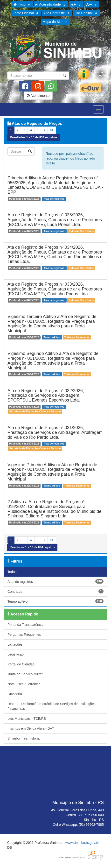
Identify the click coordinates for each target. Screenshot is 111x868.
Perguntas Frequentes (24, 635)
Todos (12, 572)
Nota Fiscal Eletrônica (24, 684)
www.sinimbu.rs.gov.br (82, 843)
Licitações (15, 644)
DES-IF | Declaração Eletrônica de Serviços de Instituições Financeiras (52, 706)
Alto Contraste (57, 13)
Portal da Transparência (25, 625)
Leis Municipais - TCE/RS (27, 719)
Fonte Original (26, 13)
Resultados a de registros (34, 137)
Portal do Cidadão (21, 664)
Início (22, 5)
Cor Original (86, 13)
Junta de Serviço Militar (25, 674)
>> (52, 130)
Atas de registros (55, 581)
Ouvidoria (15, 694)
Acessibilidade (51, 5)
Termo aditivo (55, 601)
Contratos (55, 591)
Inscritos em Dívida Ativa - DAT (31, 728)
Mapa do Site (55, 22)
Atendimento (38, 96)
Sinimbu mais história (24, 738)
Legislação (16, 654)
